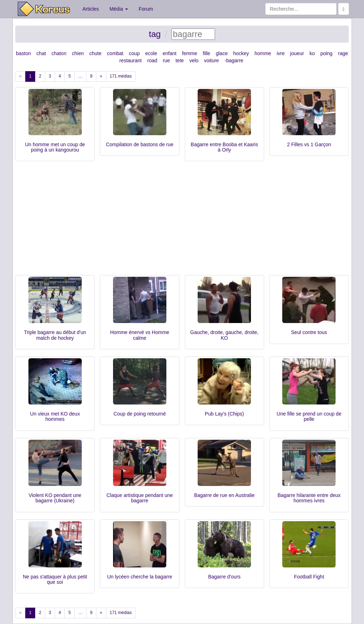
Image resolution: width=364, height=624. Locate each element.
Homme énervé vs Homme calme (140, 335)
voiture (212, 60)
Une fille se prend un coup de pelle (309, 416)
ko (312, 53)
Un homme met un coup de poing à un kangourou (55, 147)
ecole (151, 53)
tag (155, 34)
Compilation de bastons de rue (140, 144)
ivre (281, 53)
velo (194, 60)
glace (222, 53)
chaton (59, 53)
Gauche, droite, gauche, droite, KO (224, 335)
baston (23, 53)
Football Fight (309, 577)
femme (190, 53)
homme (263, 53)
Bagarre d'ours (224, 577)
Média (119, 9)
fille (206, 53)
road (152, 60)
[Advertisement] (182, 222)
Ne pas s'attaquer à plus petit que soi (55, 579)
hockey (241, 53)
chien (78, 53)
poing (326, 53)
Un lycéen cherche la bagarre (140, 577)
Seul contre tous (309, 332)
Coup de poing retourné (140, 414)
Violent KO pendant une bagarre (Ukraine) (55, 498)
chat (41, 53)
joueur (297, 53)
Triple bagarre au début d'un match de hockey (55, 335)
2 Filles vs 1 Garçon (309, 144)
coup (134, 53)
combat (115, 53)
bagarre (235, 60)
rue (166, 60)
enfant (170, 53)
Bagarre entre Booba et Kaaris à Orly (224, 147)
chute (95, 53)
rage (343, 53)
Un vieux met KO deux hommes (55, 416)
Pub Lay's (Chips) (224, 414)
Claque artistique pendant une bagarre (140, 498)
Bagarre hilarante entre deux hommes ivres (309, 498)
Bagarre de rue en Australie (224, 495)
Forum (146, 9)
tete (180, 60)
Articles (91, 9)
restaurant (131, 60)
